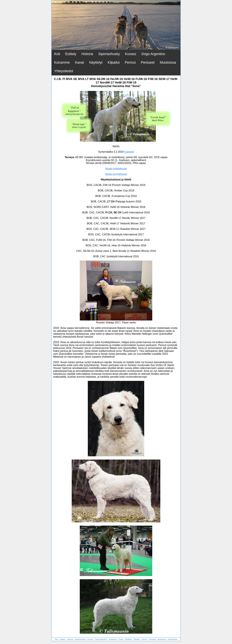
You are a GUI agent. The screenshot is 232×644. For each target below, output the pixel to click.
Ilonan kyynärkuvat (116, 174)
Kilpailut (114, 63)
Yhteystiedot (64, 71)
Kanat (79, 63)
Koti (57, 54)
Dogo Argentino (153, 54)
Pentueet (148, 63)
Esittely (71, 54)
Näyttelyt (96, 63)
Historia (87, 54)
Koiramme (62, 63)
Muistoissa (168, 63)
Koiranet (129, 152)
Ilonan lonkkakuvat (116, 169)
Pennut (130, 63)
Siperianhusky (109, 54)
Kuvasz (131, 54)
